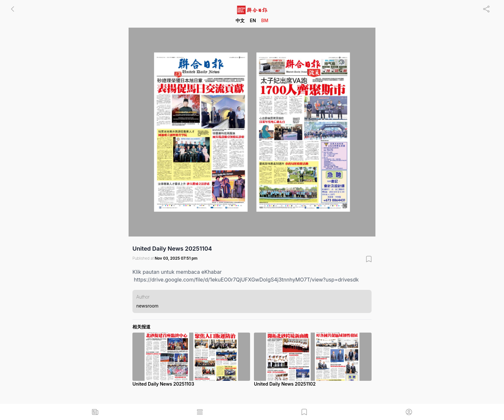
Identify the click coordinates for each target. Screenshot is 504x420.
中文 (240, 20)
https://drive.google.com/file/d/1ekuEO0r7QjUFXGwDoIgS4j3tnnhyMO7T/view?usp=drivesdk (247, 280)
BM (265, 20)
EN (253, 20)
